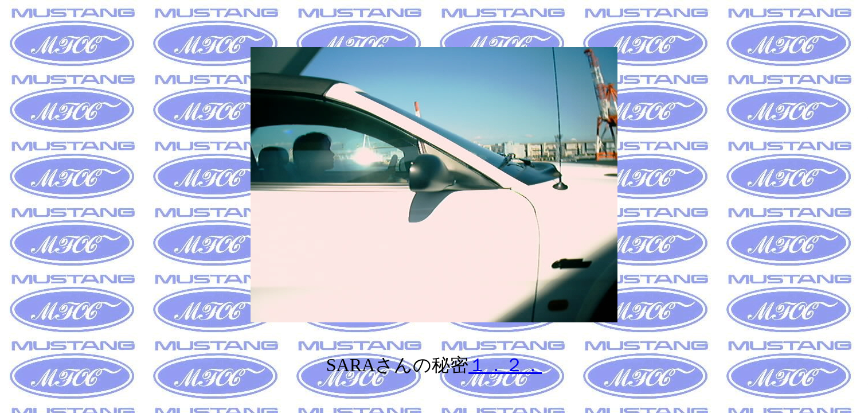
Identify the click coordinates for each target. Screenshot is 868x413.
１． (487, 365)
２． (523, 365)
